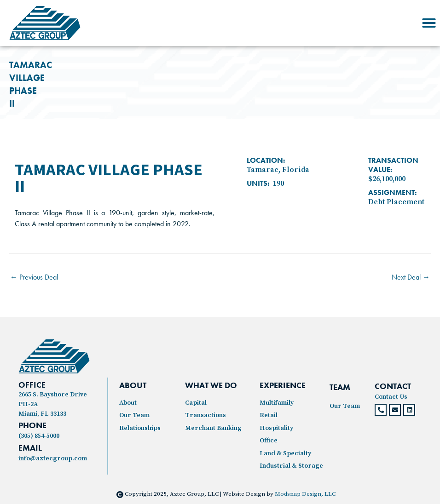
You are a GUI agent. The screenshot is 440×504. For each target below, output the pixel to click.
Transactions (206, 415)
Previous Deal (34, 277)
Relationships (140, 428)
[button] (429, 23)
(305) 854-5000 (39, 436)
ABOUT (133, 385)
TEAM (340, 387)
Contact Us (391, 397)
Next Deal (411, 277)
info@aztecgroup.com (53, 458)
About (128, 403)
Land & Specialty (285, 453)
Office (269, 441)
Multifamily (277, 403)
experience (283, 385)
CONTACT (393, 386)
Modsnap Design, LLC (305, 494)
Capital (196, 403)
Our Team (134, 415)
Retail (269, 415)
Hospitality (276, 428)
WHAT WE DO (211, 385)
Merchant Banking (213, 428)
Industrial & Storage (291, 466)
